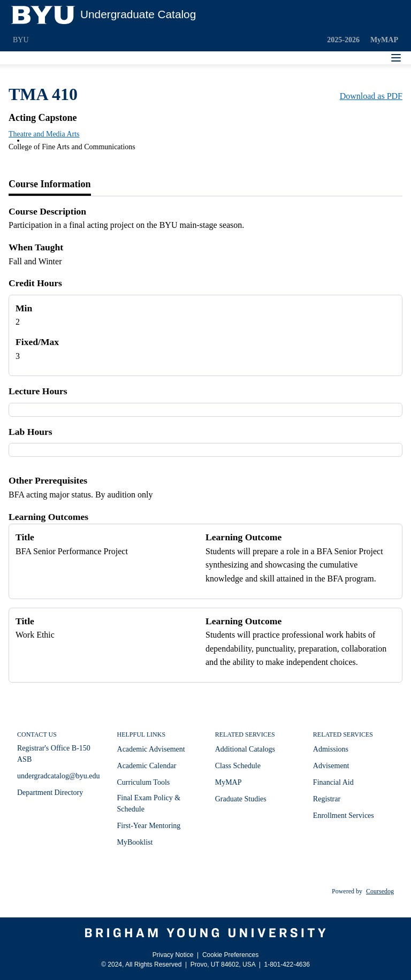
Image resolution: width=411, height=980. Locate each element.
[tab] (50, 185)
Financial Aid (333, 782)
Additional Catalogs (245, 749)
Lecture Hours (38, 391)
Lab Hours (31, 432)
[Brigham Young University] (205, 933)
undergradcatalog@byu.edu (59, 776)
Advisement (331, 766)
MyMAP (384, 40)
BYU (21, 40)
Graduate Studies (241, 799)
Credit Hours (35, 283)
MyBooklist (135, 842)
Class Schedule (238, 766)
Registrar (327, 799)
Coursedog (380, 891)
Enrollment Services (344, 816)
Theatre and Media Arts (44, 134)
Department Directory (50, 793)
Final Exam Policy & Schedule (149, 803)
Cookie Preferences (230, 955)
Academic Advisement (151, 749)
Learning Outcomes (48, 517)
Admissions (331, 749)
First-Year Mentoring (149, 826)
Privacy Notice (173, 955)
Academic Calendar (147, 766)
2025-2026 (343, 40)
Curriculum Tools (144, 782)
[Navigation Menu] (396, 58)
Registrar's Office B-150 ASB (54, 754)
